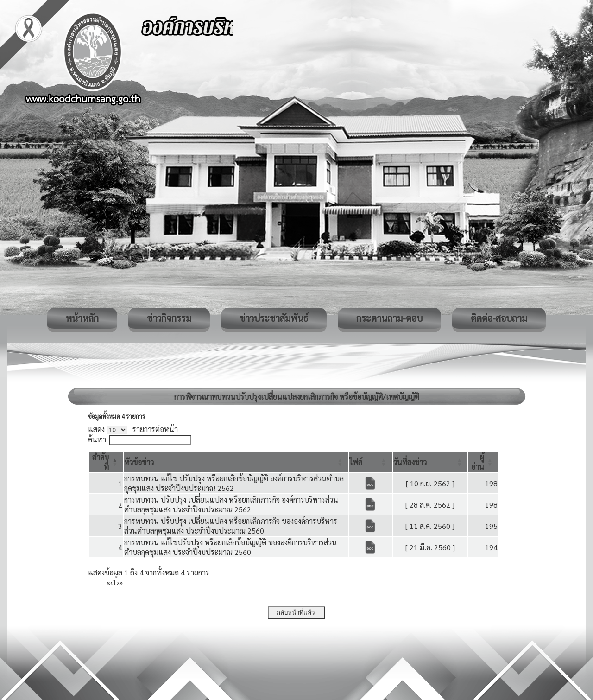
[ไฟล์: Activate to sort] (370, 462)
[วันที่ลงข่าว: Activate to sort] (430, 462)
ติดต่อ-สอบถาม (499, 318)
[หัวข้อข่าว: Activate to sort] (236, 462)
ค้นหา (97, 439)
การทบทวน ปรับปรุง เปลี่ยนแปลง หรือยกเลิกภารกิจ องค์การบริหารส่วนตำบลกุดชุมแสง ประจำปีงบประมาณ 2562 (231, 504)
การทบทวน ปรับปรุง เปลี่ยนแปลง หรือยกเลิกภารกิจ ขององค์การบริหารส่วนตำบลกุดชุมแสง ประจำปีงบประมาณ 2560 (231, 526)
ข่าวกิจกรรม (169, 318)
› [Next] (118, 582)
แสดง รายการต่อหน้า (133, 429)
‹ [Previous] (111, 582)
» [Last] (121, 582)
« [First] (108, 582)
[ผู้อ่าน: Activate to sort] (483, 462)
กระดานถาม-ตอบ (389, 318)
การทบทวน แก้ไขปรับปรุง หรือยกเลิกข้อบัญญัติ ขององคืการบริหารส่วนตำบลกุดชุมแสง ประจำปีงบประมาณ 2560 (230, 547)
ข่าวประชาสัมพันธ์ (274, 318)
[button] (139, 462)
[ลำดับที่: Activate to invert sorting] (106, 462)
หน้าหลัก (82, 318)
